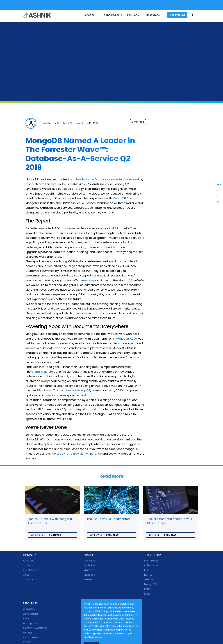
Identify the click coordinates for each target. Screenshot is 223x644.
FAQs (26, 575)
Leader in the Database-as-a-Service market (108, 179)
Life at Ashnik (31, 570)
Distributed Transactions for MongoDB (64, 390)
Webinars (29, 609)
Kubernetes (151, 565)
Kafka (148, 589)
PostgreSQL (151, 561)
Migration (89, 570)
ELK (146, 570)
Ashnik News (31, 637)
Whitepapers (31, 623)
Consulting (90, 561)
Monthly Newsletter (35, 628)
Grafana (149, 580)
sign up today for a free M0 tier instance (74, 454)
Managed (89, 575)
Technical (90, 565)
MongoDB (150, 584)
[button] (193, 15)
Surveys (28, 633)
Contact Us (30, 580)
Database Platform (69, 123)
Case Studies (31, 614)
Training (88, 580)
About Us (28, 561)
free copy (88, 280)
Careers (28, 565)
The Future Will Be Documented (108, 519)
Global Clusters (42, 372)
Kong (147, 594)
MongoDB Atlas (123, 198)
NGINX (148, 575)
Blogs (26, 618)
